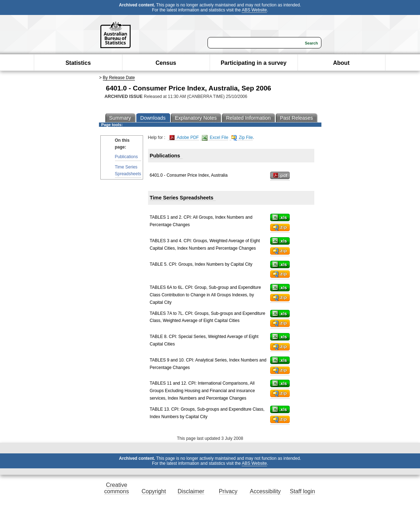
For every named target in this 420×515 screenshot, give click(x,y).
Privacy (228, 491)
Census (166, 63)
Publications (127, 157)
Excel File (215, 138)
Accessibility (265, 491)
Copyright (154, 491)
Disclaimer (191, 491)
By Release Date (119, 78)
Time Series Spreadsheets (128, 170)
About (341, 63)
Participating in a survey (254, 63)
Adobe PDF (184, 138)
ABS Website (254, 10)
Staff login (302, 491)
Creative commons (117, 488)
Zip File (242, 138)
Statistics (78, 63)
